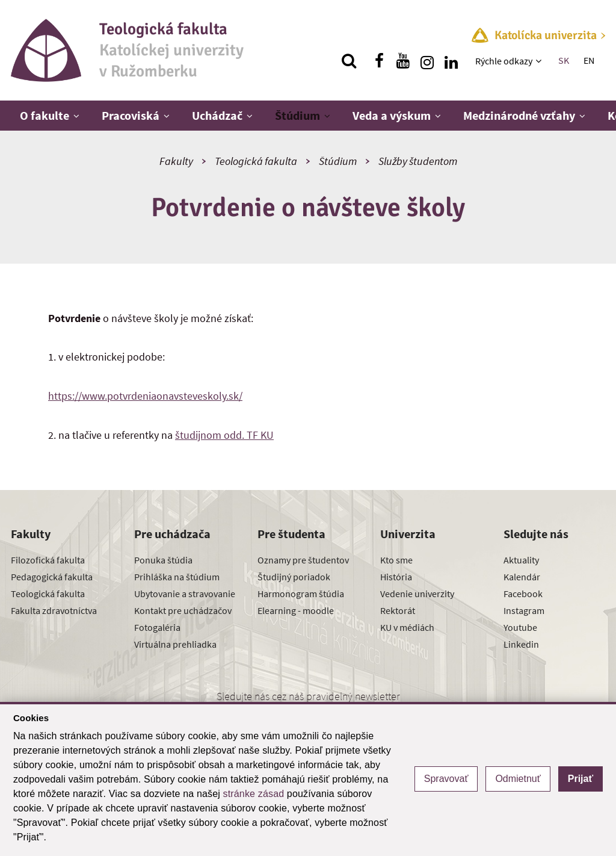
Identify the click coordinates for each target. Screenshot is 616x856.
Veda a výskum (392, 115)
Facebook (523, 594)
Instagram (524, 610)
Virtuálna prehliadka (175, 644)
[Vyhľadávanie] (349, 61)
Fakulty (176, 161)
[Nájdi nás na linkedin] (451, 61)
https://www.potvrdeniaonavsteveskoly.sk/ (145, 396)
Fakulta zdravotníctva (54, 610)
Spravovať (446, 779)
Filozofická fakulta (48, 560)
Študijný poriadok (294, 577)
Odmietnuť (518, 779)
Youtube (520, 627)
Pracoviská (131, 115)
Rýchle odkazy (504, 61)
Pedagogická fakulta (52, 577)
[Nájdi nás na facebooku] (379, 61)
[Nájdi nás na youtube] (403, 61)
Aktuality (521, 560)
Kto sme (396, 560)
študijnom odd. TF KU (224, 435)
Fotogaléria (157, 627)
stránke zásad (254, 794)
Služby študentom (418, 161)
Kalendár (522, 577)
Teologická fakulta (256, 161)
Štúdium (297, 115)
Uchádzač (217, 115)
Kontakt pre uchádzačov (183, 610)
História (396, 577)
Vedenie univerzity (417, 594)
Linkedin (521, 644)
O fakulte (45, 115)
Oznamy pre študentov (303, 560)
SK (564, 60)
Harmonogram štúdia (301, 594)
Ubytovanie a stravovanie (185, 594)
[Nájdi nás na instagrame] (427, 61)
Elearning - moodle (296, 610)
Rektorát (398, 610)
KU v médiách (407, 627)
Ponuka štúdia (163, 560)
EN (589, 60)
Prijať (581, 779)
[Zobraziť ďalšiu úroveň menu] (540, 61)
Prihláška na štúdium (177, 577)
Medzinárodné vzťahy (519, 115)
